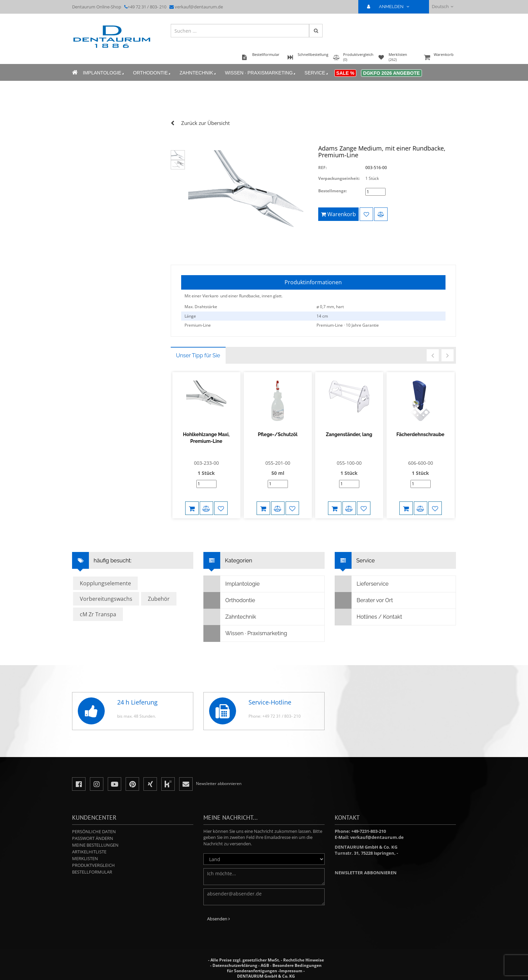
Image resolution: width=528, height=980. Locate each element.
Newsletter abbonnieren (366, 873)
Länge (190, 316)
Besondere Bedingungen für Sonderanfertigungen (274, 968)
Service (317, 73)
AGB (265, 965)
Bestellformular (92, 872)
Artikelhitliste (89, 852)
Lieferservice (362, 584)
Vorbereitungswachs (106, 599)
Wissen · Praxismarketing (261, 73)
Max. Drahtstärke (201, 307)
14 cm (322, 316)
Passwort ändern (93, 838)
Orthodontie (152, 73)
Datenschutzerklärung (235, 965)
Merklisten (85, 858)
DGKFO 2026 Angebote (391, 73)
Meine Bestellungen (95, 845)
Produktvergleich (93, 865)
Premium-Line (198, 325)
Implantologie (104, 73)
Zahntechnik (198, 73)
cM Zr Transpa (98, 614)
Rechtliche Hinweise (304, 960)
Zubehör (159, 599)
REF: (322, 168)
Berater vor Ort (364, 600)
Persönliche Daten (94, 831)
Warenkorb (439, 58)
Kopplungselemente (105, 583)
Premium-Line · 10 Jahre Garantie (348, 325)
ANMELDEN (391, 7)
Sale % (345, 73)
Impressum (291, 971)
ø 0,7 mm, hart (330, 307)
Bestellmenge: (333, 191)
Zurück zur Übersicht (205, 123)
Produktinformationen (313, 282)
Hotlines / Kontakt (369, 617)
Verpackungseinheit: (339, 178)
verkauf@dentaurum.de (199, 7)
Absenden (219, 919)
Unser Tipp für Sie (198, 355)
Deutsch (443, 7)
